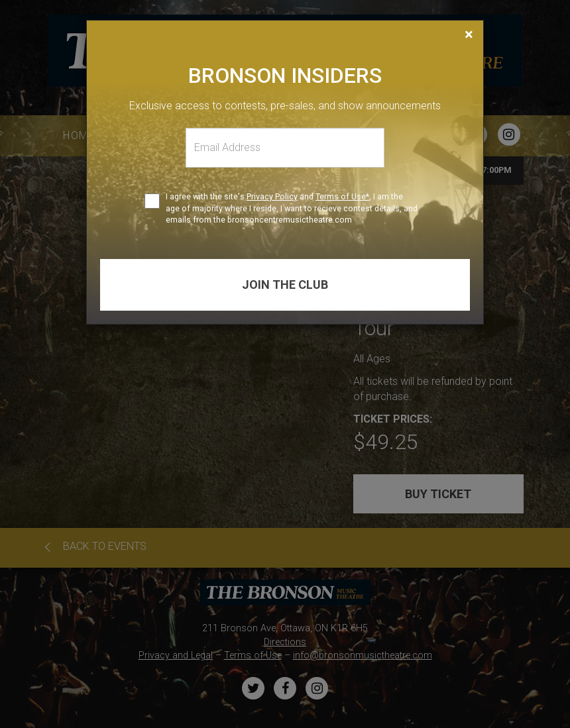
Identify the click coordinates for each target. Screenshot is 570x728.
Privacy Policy (272, 196)
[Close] (469, 34)
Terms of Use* (342, 196)
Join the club (285, 285)
